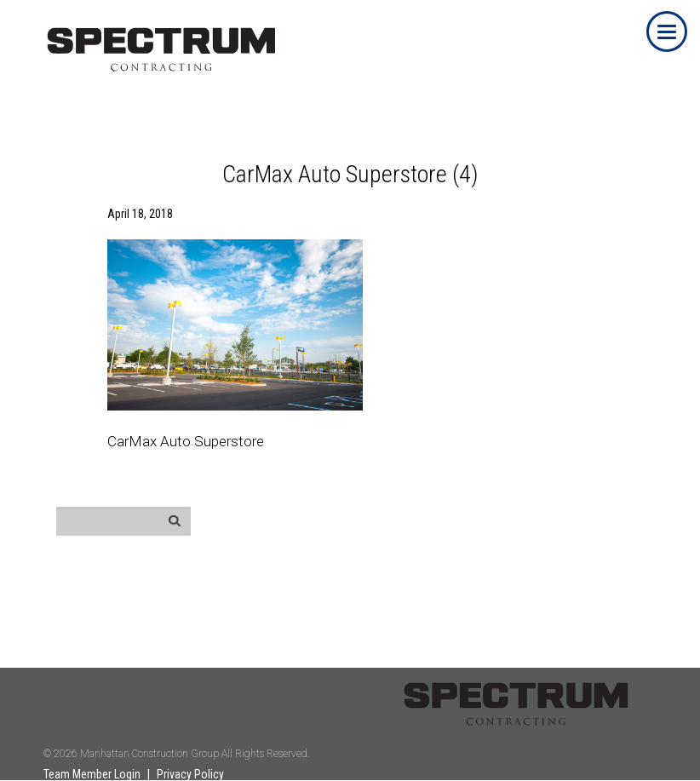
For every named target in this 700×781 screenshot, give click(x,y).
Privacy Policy (190, 774)
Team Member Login (92, 774)
